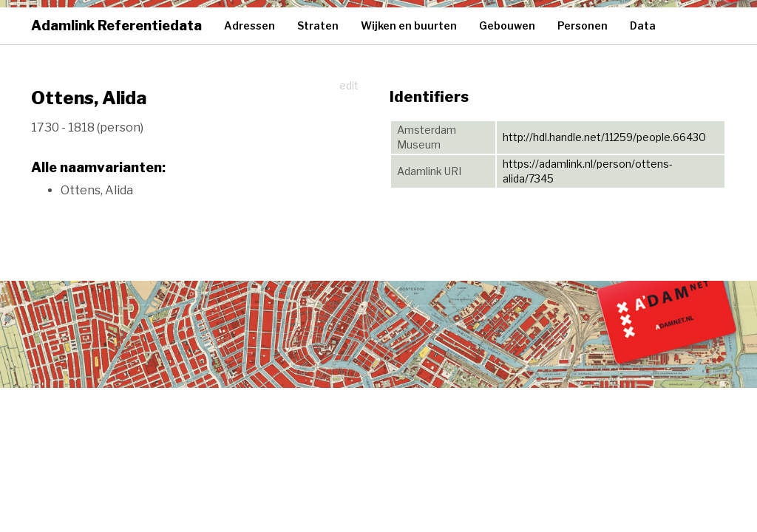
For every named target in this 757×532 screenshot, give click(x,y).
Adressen (249, 25)
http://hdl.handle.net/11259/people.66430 (604, 137)
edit (349, 85)
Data (643, 25)
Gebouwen (507, 25)
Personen (583, 25)
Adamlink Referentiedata (116, 25)
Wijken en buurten (409, 25)
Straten (318, 25)
